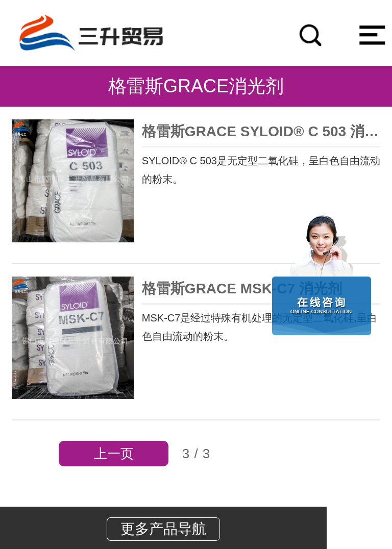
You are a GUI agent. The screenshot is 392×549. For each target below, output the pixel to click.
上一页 (114, 454)
